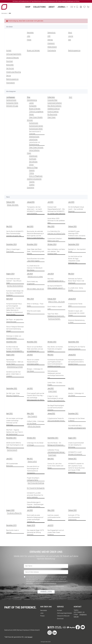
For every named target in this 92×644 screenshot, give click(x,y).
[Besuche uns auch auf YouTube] (83, 627)
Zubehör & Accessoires (34, 179)
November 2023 (32, 342)
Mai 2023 (50, 355)
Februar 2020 (72, 510)
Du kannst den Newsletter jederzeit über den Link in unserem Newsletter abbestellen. (44, 586)
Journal (71, 36)
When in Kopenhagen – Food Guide (14, 250)
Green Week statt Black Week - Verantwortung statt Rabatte (36, 251)
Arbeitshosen (33, 156)
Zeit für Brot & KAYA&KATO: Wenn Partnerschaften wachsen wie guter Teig (15, 234)
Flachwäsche (52, 50)
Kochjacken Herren (12, 103)
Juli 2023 (30, 355)
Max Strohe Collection (54, 106)
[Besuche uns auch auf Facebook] (78, 627)
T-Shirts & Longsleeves (36, 111)
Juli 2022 (30, 388)
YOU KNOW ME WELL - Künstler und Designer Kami (77, 427)
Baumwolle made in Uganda (13, 531)
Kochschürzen (34, 123)
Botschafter (10, 65)
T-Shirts (31, 173)
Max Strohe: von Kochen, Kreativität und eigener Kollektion (55, 349)
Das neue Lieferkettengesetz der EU (55, 280)
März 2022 (30, 413)
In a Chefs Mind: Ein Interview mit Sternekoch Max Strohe (35, 268)
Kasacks (32, 170)
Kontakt (9, 50)
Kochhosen (33, 159)
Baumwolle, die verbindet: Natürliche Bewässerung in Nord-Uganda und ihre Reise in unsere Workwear (35, 235)
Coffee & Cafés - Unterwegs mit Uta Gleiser (36, 422)
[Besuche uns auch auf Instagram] (50, 633)
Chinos (31, 165)
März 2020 (51, 510)
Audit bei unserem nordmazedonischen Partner (54, 517)
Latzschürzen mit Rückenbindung (35, 143)
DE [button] (72, 7)
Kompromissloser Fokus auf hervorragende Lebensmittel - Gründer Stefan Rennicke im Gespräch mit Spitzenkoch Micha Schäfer (15, 309)
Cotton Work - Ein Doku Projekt (55, 384)
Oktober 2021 (31, 438)
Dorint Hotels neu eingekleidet (32, 283)
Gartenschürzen (11, 100)
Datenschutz (51, 32)
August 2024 (10, 274)
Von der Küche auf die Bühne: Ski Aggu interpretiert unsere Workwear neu (75, 260)
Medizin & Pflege (32, 167)
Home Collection (34, 150)
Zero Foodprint (32, 416)
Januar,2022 (51, 413)
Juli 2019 (50, 525)
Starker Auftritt (32, 461)
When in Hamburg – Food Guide (35, 305)
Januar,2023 (72, 355)
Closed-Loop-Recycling (14, 72)
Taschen (32, 182)
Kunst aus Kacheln (54, 319)
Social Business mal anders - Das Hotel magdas (36, 260)
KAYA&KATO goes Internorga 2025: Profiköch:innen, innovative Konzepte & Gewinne (77, 235)
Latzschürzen (33, 139)
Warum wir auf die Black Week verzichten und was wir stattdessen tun (35, 349)
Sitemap (50, 40)
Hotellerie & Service (54, 109)
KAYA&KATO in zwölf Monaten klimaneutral (75, 453)
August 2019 (31, 525)
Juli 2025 (50, 202)
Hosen (29, 153)
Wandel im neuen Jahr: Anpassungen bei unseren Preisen (76, 313)
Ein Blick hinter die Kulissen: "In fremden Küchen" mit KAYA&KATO (14, 349)
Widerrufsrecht (52, 47)
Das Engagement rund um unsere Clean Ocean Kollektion (56, 532)
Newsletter (30, 32)
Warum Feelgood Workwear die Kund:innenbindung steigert (15, 329)
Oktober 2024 (52, 244)
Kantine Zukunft (12, 450)
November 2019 (11, 525)
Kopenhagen (52, 455)
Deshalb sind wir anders (35, 277)
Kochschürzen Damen (36, 126)
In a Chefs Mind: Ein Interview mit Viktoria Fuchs (56, 232)
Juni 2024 (51, 274)
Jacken (31, 103)
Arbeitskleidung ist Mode (15, 367)
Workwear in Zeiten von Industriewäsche (14, 337)
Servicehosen (33, 162)
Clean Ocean (52, 117)
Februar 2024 (52, 299)
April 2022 (9, 413)
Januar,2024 (72, 299)
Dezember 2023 (11, 342)
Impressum (51, 43)
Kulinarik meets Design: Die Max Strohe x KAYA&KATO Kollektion (15, 293)
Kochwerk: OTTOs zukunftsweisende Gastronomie (74, 517)
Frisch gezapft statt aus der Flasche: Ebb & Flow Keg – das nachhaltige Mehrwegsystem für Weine (36, 397)
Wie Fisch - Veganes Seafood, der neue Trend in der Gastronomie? (15, 432)
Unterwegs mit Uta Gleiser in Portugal (35, 444)
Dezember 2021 (73, 413)
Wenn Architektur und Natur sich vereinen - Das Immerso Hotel (56, 251)
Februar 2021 (72, 459)
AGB (49, 36)
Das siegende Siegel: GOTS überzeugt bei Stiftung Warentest (35, 532)
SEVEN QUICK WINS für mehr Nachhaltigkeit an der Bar (15, 445)
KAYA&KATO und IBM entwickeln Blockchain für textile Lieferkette (35, 495)
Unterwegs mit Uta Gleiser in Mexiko (76, 420)
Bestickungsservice (74, 50)
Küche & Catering (53, 111)
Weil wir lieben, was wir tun (35, 289)
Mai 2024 (71, 274)
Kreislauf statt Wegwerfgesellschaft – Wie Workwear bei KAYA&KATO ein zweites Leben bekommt (56, 210)
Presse (29, 40)
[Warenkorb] (88, 7)
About (70, 32)
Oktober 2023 (52, 342)
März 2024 (30, 299)
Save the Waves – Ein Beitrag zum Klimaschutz (55, 444)
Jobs (29, 36)
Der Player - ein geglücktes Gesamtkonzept (15, 321)
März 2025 (51, 226)
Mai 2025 (9, 226)
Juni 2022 (51, 388)
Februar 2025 (72, 226)
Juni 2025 (71, 202)
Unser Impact (52, 391)
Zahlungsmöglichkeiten (14, 54)
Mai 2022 (71, 388)
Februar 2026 (10, 202)
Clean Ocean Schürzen (36, 147)
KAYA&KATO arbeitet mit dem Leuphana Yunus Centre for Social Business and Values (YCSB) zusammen (76, 468)
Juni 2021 (9, 459)
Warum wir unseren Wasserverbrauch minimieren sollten (33, 362)
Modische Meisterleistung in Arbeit (76, 321)
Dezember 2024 (11, 244)
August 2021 (72, 438)
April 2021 (51, 459)
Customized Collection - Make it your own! (55, 240)
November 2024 (32, 244)
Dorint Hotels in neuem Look (55, 308)
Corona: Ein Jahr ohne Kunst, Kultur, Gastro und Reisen (55, 466)
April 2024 (9, 299)
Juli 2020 (30, 510)
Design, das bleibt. (13, 205)
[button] (77, 7)
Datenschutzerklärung (50, 583)
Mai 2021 (30, 459)
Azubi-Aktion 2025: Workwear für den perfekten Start (56, 221)
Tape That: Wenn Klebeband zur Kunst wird (56, 315)
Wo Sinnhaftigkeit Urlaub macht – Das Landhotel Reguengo (76, 209)
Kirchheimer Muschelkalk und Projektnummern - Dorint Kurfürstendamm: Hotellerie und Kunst (55, 363)
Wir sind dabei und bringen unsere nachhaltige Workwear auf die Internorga (15, 422)
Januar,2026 (31, 202)
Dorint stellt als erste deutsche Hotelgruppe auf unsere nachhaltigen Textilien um (35, 518)
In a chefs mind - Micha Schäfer (76, 289)
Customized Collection (55, 103)
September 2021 (53, 438)
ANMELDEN (46, 592)
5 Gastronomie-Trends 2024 (75, 305)
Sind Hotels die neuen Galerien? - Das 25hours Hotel (14, 281)
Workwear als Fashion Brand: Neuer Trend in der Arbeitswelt (76, 281)
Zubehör (32, 185)
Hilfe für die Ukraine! (34, 426)
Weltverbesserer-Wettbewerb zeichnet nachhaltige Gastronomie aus (56, 374)
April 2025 (30, 226)
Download (9, 61)
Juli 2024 (30, 274)
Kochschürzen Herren (36, 129)
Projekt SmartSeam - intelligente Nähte (33, 479)
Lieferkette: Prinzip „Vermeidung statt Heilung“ (56, 451)
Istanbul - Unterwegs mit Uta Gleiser (76, 394)
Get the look (10, 68)
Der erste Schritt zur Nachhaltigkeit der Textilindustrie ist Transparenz (33, 470)
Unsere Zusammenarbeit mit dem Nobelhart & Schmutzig (76, 445)
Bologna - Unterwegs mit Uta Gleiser (35, 370)
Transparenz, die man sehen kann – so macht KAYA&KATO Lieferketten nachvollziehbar (35, 210)
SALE (71, 97)
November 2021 (11, 438)
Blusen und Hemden (33, 50)
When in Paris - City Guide (56, 302)
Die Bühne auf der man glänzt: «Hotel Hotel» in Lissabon (13, 374)
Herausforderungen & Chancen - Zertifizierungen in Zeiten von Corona (35, 504)
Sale (70, 40)
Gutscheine (31, 187)
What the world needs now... (34, 312)
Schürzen (30, 120)
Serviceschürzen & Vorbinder (35, 133)
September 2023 (74, 342)
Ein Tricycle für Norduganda (36, 488)
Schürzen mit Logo (12, 106)
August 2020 (10, 510)
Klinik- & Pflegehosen (36, 176)
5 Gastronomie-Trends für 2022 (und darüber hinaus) (56, 420)
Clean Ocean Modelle (36, 117)
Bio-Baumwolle (52, 114)
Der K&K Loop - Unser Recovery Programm (13, 394)
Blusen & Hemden (35, 109)
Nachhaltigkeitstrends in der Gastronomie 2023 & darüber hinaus (76, 362)
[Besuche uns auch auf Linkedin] (55, 633)
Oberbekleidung (32, 100)
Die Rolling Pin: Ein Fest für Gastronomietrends (77, 348)
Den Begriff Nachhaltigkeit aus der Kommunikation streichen (56, 408)
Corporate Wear (52, 100)
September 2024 (74, 244)
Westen (31, 114)
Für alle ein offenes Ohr (14, 513)
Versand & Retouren (13, 58)
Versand (30, 637)
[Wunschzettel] (84, 7)
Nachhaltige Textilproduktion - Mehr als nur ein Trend (15, 362)
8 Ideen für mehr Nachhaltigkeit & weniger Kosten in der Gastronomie (56, 398)
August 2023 (10, 355)
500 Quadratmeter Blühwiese (12, 465)
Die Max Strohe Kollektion (15, 286)
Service (9, 75)
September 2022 (12, 388)
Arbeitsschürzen (34, 137)
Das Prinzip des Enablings (36, 483)
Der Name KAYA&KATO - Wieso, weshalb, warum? (55, 287)
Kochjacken (33, 106)
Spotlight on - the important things (77, 250)
